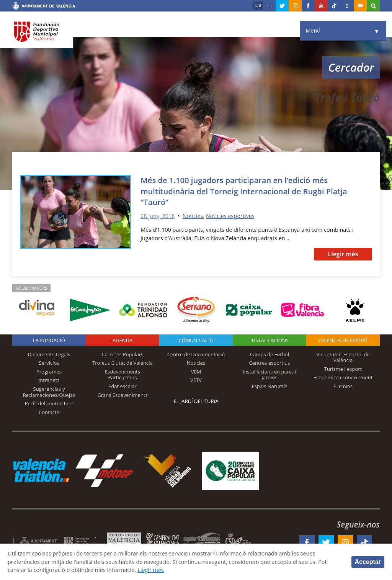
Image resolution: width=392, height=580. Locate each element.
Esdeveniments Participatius (122, 375)
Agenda (122, 340)
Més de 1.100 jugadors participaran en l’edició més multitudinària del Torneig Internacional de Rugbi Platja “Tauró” (244, 191)
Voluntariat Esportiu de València (343, 357)
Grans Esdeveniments (122, 395)
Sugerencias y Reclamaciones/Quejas (49, 392)
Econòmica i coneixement (343, 377)
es (269, 6)
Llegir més (343, 254)
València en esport (343, 340)
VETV (196, 380)
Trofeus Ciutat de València (122, 363)
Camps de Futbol (269, 354)
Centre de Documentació (196, 354)
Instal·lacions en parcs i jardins (269, 375)
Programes (49, 372)
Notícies (193, 216)
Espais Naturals (269, 386)
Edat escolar (122, 386)
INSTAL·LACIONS (269, 340)
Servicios (49, 363)
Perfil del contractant (49, 403)
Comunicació (196, 340)
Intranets (49, 380)
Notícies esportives (230, 216)
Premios (343, 386)
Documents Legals (49, 354)
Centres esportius (270, 363)
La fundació (49, 340)
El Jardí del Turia (196, 401)
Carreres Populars (122, 354)
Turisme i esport (343, 369)
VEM (196, 372)
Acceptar (368, 562)
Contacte (49, 412)
